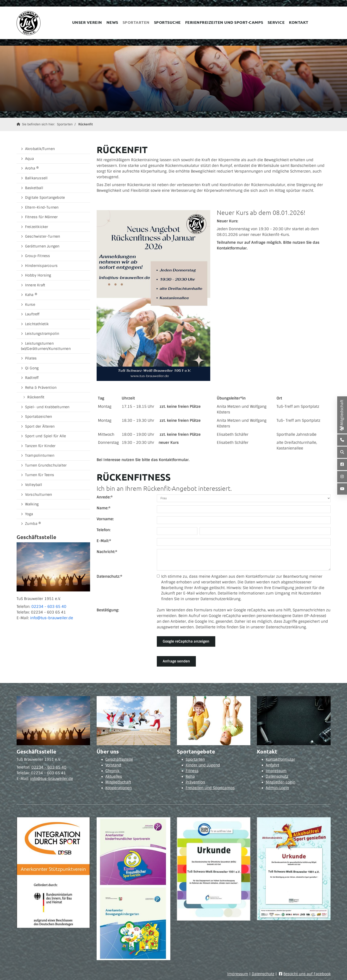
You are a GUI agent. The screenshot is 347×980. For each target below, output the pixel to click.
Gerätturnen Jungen (42, 246)
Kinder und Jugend (203, 765)
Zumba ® (33, 524)
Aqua (30, 159)
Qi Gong (32, 368)
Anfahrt (272, 765)
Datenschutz (277, 776)
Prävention (195, 782)
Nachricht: (107, 552)
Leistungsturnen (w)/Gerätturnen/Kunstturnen (46, 346)
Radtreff (32, 378)
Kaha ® (31, 295)
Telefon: (104, 530)
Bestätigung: (108, 610)
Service (276, 22)
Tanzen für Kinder (40, 446)
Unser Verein (87, 22)
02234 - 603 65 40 (49, 607)
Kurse (30, 305)
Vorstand (113, 765)
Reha (190, 776)
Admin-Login (277, 788)
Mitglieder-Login (280, 782)
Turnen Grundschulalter (46, 465)
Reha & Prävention (41, 388)
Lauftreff (32, 314)
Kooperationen (119, 788)
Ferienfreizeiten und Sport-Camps (224, 22)
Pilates (31, 358)
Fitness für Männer (41, 217)
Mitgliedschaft (118, 782)
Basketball (34, 188)
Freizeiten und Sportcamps (210, 788)
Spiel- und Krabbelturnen (47, 407)
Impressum (276, 771)
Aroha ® (32, 168)
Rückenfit (85, 124)
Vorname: (105, 519)
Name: (103, 508)
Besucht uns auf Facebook (307, 974)
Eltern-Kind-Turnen (42, 207)
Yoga (29, 514)
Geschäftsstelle (119, 759)
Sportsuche (167, 22)
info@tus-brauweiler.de (52, 618)
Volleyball (34, 485)
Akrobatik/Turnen (40, 149)
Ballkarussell (36, 178)
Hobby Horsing (38, 275)
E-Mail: (104, 541)
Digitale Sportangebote (45, 198)
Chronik (112, 771)
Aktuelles (114, 776)
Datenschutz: (109, 576)
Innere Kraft (35, 285)
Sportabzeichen (39, 417)
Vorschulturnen (39, 495)
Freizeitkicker (37, 227)
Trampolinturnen (40, 455)
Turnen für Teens (40, 475)
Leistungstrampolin (42, 334)
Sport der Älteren (40, 426)
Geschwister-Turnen (43, 236)
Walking (32, 504)
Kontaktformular (280, 759)
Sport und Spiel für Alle (46, 436)
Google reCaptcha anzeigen (186, 641)
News (112, 22)
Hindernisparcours (41, 266)
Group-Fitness (38, 256)
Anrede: (105, 497)
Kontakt (299, 22)
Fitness (192, 771)
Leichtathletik (37, 324)
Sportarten (136, 22)
